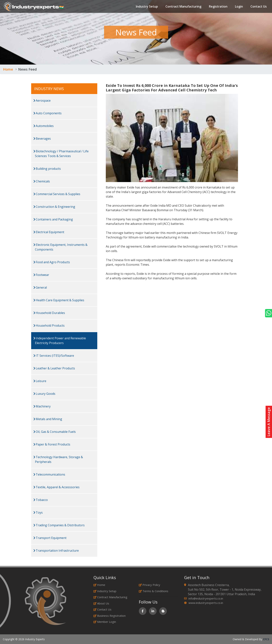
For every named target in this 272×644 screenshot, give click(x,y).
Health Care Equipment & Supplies (59, 300)
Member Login (105, 622)
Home (8, 69)
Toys (38, 512)
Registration (218, 6)
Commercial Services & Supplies (57, 194)
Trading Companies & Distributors (59, 525)
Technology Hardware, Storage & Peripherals (58, 459)
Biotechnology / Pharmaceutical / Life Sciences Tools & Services (61, 154)
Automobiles (44, 126)
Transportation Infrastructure (56, 551)
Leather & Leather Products (54, 368)
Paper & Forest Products (52, 444)
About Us (101, 603)
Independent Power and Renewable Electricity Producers (60, 341)
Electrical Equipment (49, 232)
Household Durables (49, 313)
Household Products (49, 326)
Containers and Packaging (53, 219)
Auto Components (48, 113)
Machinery (42, 406)
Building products (47, 169)
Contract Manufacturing (183, 6)
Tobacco (41, 500)
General (40, 287)
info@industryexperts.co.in (206, 598)
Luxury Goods (44, 394)
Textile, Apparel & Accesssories (56, 487)
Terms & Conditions (154, 591)
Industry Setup (147, 6)
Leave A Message (269, 422)
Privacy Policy (150, 585)
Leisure (40, 381)
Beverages (42, 139)
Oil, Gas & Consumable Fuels (55, 432)
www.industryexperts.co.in (206, 603)
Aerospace (42, 100)
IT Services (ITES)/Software (54, 356)
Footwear (41, 275)
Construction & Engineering (54, 207)
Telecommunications (49, 474)
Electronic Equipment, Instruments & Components (60, 247)
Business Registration (110, 616)
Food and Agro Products (52, 262)
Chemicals (42, 181)
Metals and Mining (48, 419)
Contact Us (259, 6)
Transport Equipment (50, 538)
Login (239, 6)
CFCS (266, 639)
